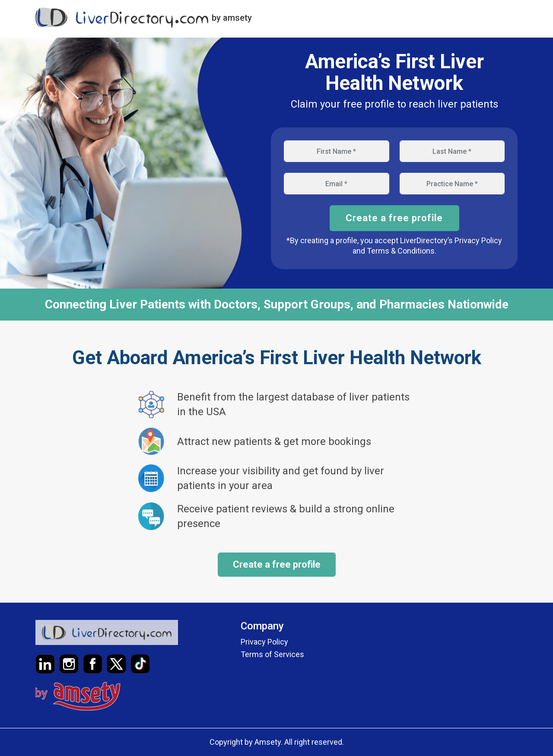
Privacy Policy (264, 642)
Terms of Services (272, 654)
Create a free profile (394, 218)
